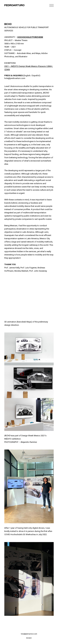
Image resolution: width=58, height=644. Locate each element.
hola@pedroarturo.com (15, 78)
